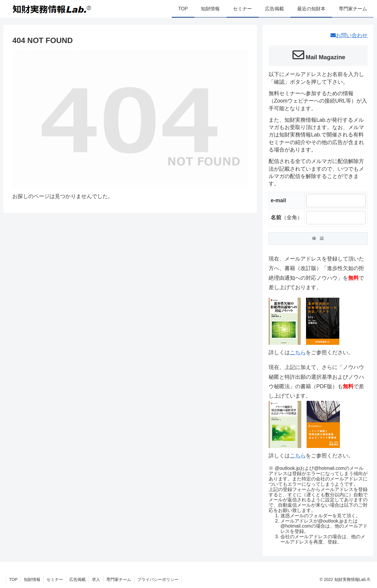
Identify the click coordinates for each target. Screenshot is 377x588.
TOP (13, 579)
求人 (96, 579)
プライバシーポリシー (158, 579)
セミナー (55, 579)
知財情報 (32, 579)
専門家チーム (119, 579)
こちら (298, 353)
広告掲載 (77, 579)
